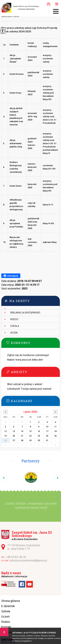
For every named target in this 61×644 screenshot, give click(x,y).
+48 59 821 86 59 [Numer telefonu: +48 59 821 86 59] (16, 557)
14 (22, 431)
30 (39, 440)
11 (55, 427)
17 (47, 431)
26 (6, 440)
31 (47, 440)
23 (39, 436)
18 (55, 431)
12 (6, 431)
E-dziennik (8, 606)
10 (47, 427)
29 (30, 440)
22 (30, 436)
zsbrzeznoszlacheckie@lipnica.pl (49, 4)
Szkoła (15, 326)
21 (22, 436)
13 (14, 431)
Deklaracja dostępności (25, 313)
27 (14, 440)
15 (30, 431)
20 (14, 436)
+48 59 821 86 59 (57, 4)
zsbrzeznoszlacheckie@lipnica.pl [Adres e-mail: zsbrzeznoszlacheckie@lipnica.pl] (28, 561)
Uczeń (14, 333)
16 (39, 431)
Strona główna (11, 601)
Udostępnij (11, 276)
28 (22, 440)
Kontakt (6, 627)
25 (55, 436)
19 (6, 436)
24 (47, 436)
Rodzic (14, 319)
